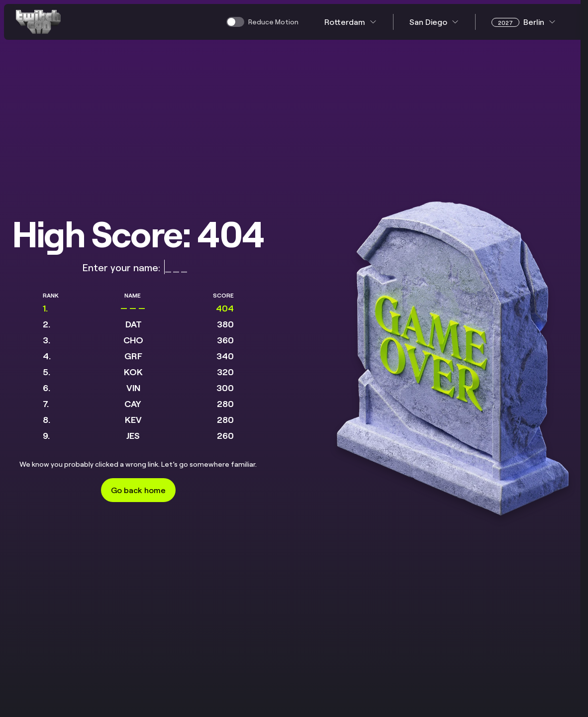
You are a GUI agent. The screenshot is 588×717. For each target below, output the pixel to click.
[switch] (262, 22)
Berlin (524, 22)
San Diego (434, 22)
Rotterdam (351, 22)
